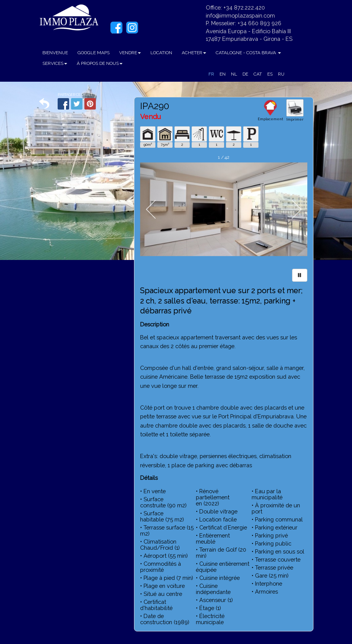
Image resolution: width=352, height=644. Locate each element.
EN (223, 74)
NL (234, 74)
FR (211, 74)
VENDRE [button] (130, 53)
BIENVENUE (55, 53)
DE (245, 74)
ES (270, 74)
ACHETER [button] (194, 53)
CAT (258, 74)
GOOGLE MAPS (94, 53)
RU (281, 74)
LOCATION (161, 53)
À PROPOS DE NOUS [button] (100, 63)
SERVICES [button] (55, 63)
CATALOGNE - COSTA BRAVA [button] (248, 53)
